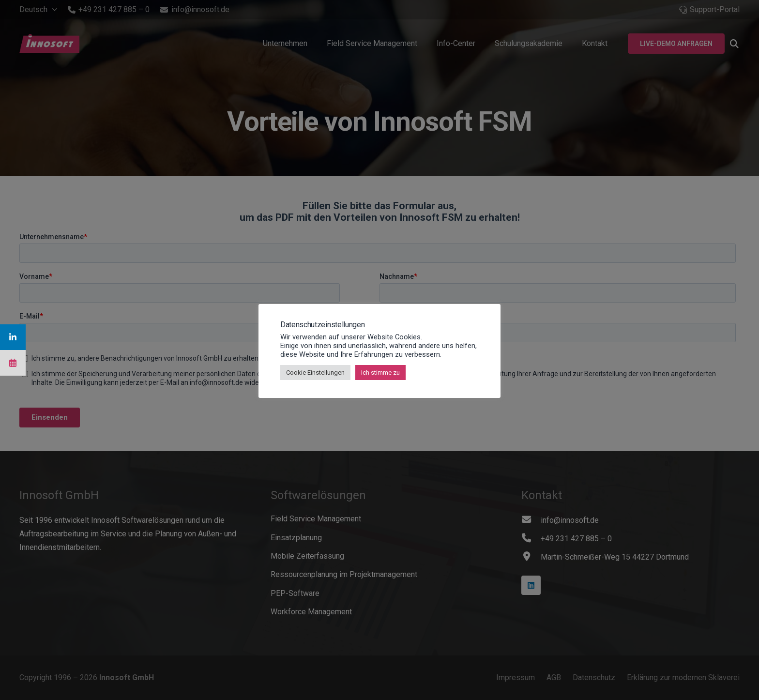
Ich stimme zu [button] (380, 373)
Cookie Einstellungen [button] (315, 373)
